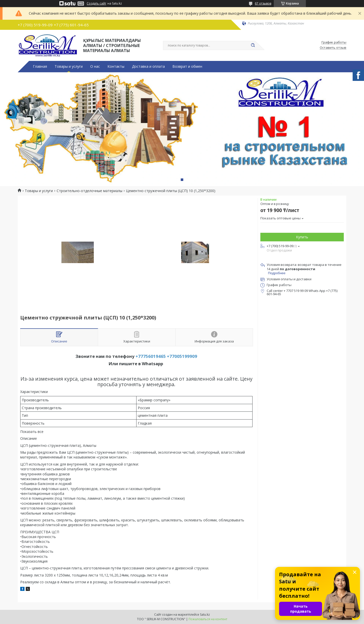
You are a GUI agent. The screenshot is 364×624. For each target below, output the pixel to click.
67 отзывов (263, 3)
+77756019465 (151, 356)
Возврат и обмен (187, 66)
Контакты (116, 66)
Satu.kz (205, 615)
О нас (95, 66)
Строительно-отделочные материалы (89, 191)
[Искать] (253, 45)
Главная (40, 66)
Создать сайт (96, 4)
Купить (302, 237)
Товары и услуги (69, 66)
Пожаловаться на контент (208, 619)
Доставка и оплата (148, 66)
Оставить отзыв (333, 48)
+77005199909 (182, 356)
